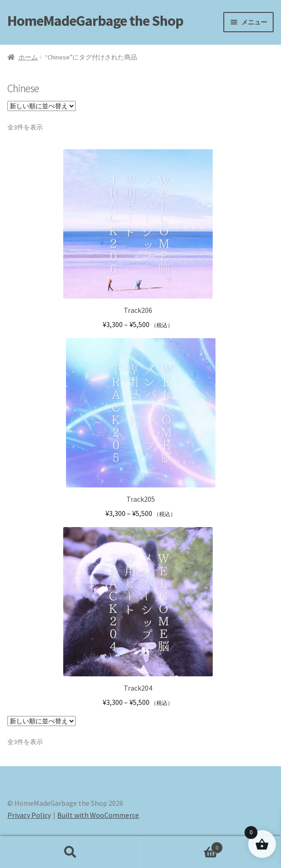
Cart (182, 846)
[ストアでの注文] (42, 106)
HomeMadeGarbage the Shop (95, 21)
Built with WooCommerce (98, 815)
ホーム (28, 57)
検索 (70, 852)
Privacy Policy (29, 815)
